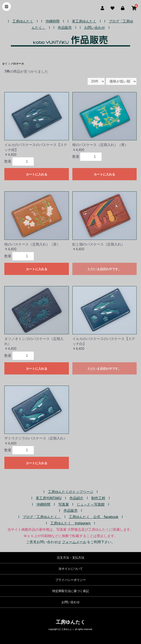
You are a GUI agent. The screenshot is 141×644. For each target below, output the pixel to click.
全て (5, 64)
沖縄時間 (53, 21)
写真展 (64, 504)
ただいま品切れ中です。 (104, 269)
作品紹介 (76, 498)
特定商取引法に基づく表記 (71, 591)
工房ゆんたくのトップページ (71, 492)
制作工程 (98, 498)
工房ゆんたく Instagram (70, 523)
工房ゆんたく (23, 21)
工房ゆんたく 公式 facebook (93, 517)
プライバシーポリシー (71, 580)
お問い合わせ (95, 28)
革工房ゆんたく (84, 21)
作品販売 (65, 28)
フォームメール (74, 542)
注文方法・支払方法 (71, 558)
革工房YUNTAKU (49, 498)
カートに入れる (37, 174)
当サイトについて (71, 569)
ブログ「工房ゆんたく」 (42, 517)
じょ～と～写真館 (91, 504)
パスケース (17, 64)
